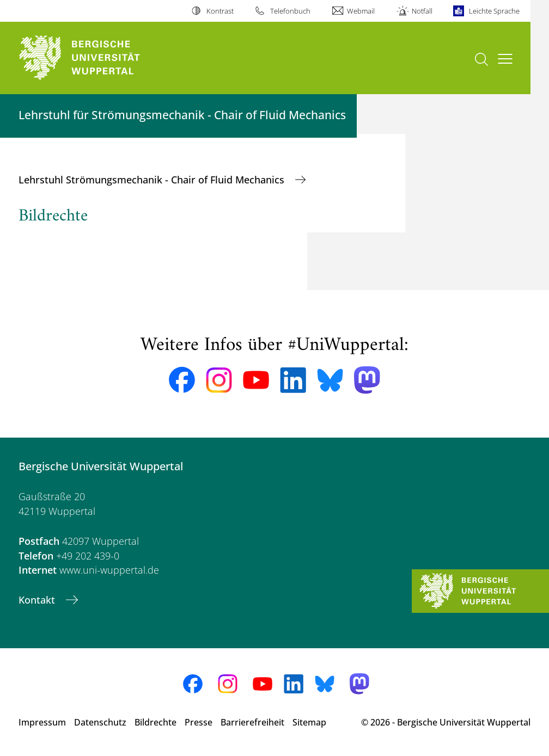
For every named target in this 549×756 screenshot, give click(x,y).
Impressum (42, 722)
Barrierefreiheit (252, 722)
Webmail (361, 11)
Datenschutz (100, 722)
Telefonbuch (290, 11)
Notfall (422, 11)
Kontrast (220, 11)
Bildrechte (155, 722)
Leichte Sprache (494, 11)
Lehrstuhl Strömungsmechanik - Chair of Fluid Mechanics (153, 180)
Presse (199, 722)
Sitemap (309, 722)
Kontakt (38, 600)
